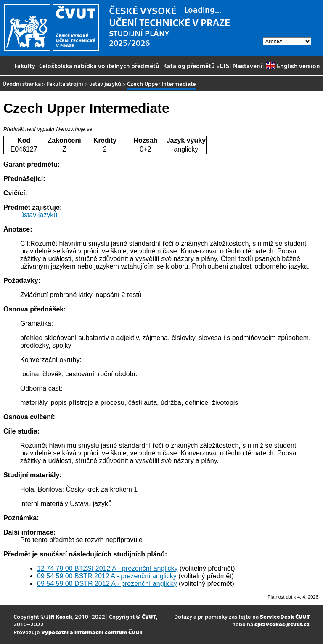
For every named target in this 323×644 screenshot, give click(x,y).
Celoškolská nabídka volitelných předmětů (99, 66)
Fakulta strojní (65, 84)
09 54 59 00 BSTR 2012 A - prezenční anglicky (107, 576)
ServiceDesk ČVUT (285, 616)
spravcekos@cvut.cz (282, 624)
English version (293, 66)
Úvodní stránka (22, 84)
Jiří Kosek (59, 616)
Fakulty (25, 66)
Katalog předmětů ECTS (196, 66)
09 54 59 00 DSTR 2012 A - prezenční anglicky (107, 584)
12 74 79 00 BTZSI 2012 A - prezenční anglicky (107, 568)
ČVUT (149, 616)
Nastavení (248, 66)
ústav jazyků (105, 84)
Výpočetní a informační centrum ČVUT (92, 632)
